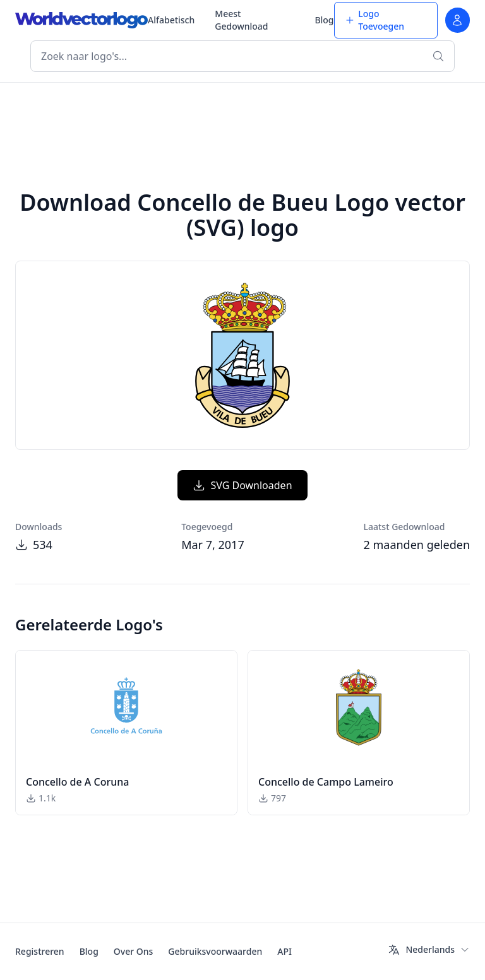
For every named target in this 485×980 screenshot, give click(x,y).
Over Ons (134, 951)
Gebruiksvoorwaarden (215, 951)
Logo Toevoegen (374, 20)
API (284, 951)
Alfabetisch (171, 20)
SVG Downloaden (242, 485)
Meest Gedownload (241, 20)
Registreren (40, 951)
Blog (324, 20)
